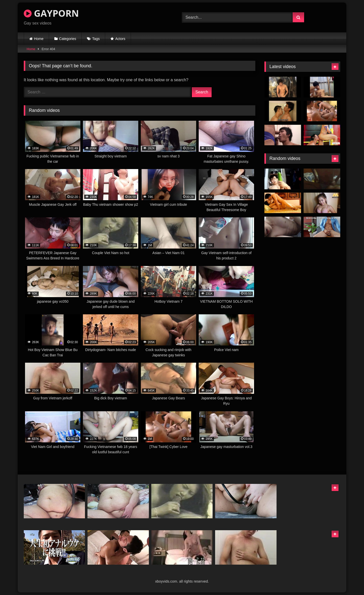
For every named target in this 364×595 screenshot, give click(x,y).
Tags (96, 39)
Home (39, 39)
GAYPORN (51, 13)
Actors (120, 39)
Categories (68, 39)
